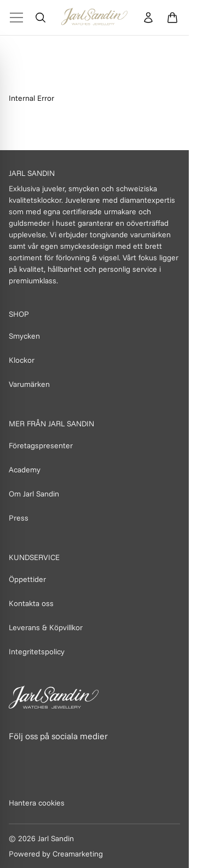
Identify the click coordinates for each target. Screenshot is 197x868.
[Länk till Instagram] (42, 757)
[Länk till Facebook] (18, 757)
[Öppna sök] (40, 18)
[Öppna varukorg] (172, 18)
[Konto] (148, 18)
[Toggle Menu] (16, 18)
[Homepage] (94, 18)
